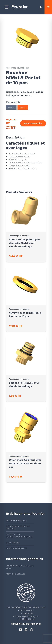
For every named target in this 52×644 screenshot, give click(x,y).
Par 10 (11, 107)
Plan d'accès (13, 542)
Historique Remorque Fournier (18, 527)
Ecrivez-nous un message (26, 624)
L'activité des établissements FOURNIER (20, 536)
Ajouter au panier (33, 123)
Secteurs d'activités (16, 548)
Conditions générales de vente (20, 567)
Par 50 (23, 107)
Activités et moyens (16, 520)
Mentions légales (16, 574)
